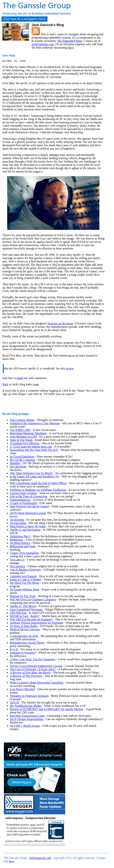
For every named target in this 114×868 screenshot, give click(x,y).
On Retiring (17, 520)
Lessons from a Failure (23, 494)
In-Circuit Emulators (22, 457)
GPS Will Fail (18, 613)
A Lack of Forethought (24, 504)
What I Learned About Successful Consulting (37, 683)
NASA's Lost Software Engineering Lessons (36, 666)
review (70, 369)
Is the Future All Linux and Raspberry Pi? (35, 477)
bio (70, 48)
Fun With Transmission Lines (27, 716)
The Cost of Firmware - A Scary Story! (33, 670)
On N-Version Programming (27, 720)
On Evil (14, 703)
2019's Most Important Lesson (28, 514)
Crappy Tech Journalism (24, 553)
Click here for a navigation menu (24, 19)
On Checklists (18, 467)
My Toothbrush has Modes (26, 706)
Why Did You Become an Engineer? (31, 620)
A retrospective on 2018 (24, 637)
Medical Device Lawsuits (25, 630)
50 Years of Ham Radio (24, 627)
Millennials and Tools (23, 547)
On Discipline (18, 524)
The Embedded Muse (70, 41)
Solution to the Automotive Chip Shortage (35, 424)
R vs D (14, 650)
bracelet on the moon (61, 324)
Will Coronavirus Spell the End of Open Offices (38, 484)
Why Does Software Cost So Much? (31, 474)
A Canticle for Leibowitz (25, 444)
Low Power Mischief (22, 690)
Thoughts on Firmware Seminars (29, 696)
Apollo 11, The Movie (23, 607)
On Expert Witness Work (25, 590)
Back (5, 385)
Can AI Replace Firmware (25, 570)
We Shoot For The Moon (24, 583)
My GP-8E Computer (23, 460)
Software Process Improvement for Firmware (37, 623)
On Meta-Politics (20, 543)
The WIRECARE (20, 430)
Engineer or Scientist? (23, 653)
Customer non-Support (23, 577)
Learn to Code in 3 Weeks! (26, 580)
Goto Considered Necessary (26, 610)
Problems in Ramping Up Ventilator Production (38, 490)
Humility (15, 464)
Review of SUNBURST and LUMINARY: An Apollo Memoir (47, 710)
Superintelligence (20, 500)
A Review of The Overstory (26, 676)
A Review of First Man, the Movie (30, 673)
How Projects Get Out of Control (29, 507)
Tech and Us (17, 560)
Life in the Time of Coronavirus (29, 497)
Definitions (16, 540)
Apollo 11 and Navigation (25, 530)
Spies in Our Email (21, 440)
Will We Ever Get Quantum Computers (33, 600)
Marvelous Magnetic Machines (28, 434)
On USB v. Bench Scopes (25, 726)
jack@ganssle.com (43, 44)
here (12, 862)
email (20, 379)
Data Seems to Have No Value (28, 527)
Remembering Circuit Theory (27, 643)
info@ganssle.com (40, 858)
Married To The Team (23, 597)
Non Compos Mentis (22, 421)
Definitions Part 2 (20, 537)
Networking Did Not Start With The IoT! (34, 450)
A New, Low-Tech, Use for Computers (33, 660)
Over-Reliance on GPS (23, 437)
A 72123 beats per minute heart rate (31, 447)
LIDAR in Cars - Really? (25, 617)
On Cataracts (17, 567)
